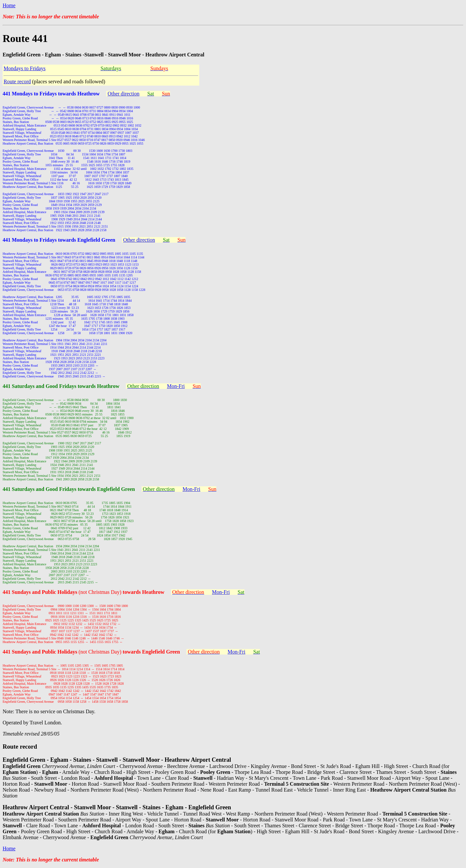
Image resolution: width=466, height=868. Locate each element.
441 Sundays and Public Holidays (41, 592)
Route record (17, 81)
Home (9, 5)
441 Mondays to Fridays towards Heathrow (51, 94)
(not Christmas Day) (122, 592)
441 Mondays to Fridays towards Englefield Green (59, 240)
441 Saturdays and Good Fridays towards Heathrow (61, 386)
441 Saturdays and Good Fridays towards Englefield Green (69, 489)
